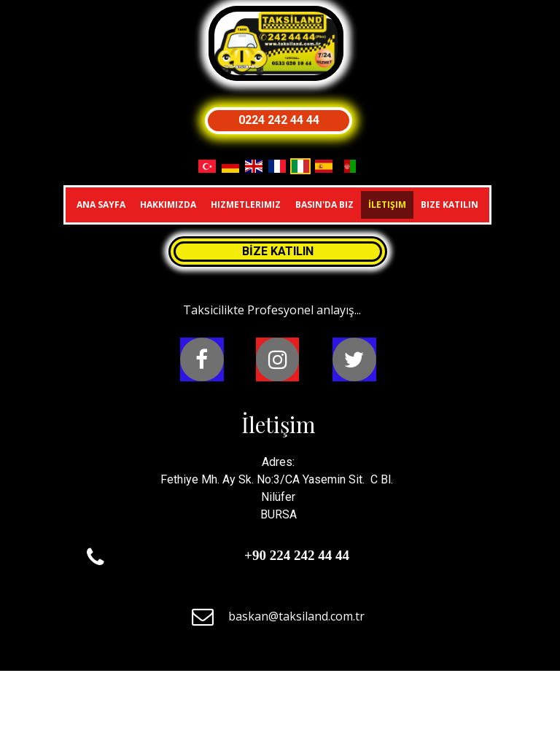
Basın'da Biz (324, 205)
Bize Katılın (450, 205)
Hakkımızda (168, 205)
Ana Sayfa (101, 205)
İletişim (387, 205)
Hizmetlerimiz (246, 205)
